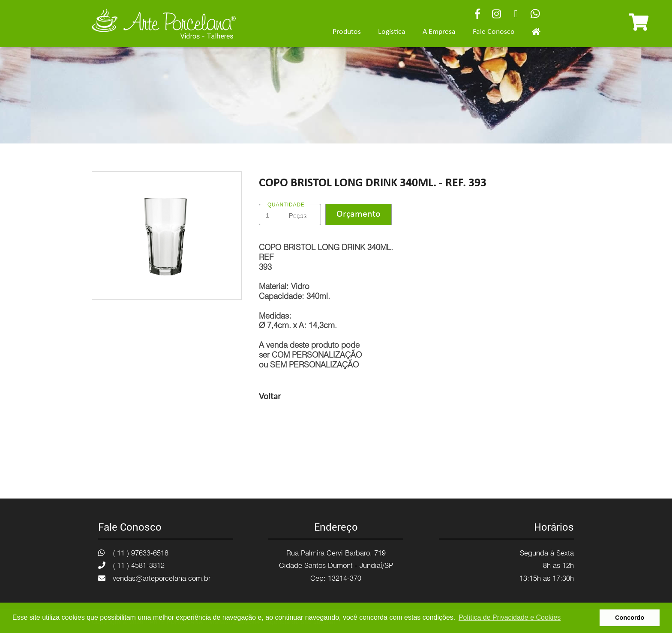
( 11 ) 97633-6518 (141, 553)
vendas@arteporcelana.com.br (162, 578)
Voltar (270, 397)
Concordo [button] (630, 618)
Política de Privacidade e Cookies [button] (510, 617)
